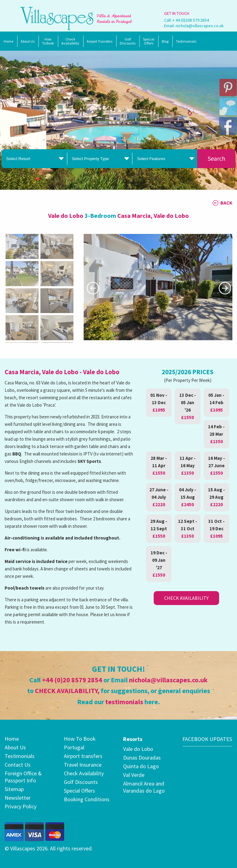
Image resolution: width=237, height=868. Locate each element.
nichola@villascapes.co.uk (200, 26)
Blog (165, 41)
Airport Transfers (100, 41)
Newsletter (18, 798)
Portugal (74, 747)
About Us (28, 41)
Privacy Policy (21, 806)
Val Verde (134, 775)
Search (216, 158)
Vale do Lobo (138, 749)
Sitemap (14, 789)
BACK (226, 203)
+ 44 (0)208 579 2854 (191, 20)
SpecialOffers (149, 41)
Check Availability (70, 41)
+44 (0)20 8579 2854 (72, 680)
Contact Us (18, 765)
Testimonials (186, 41)
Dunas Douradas (142, 758)
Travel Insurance (83, 765)
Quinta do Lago (141, 766)
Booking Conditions (87, 799)
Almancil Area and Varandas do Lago (144, 787)
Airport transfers (83, 756)
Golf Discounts (128, 41)
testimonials (124, 702)
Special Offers (79, 791)
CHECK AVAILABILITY (66, 691)
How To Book (48, 41)
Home (8, 41)
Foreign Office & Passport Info (23, 777)
